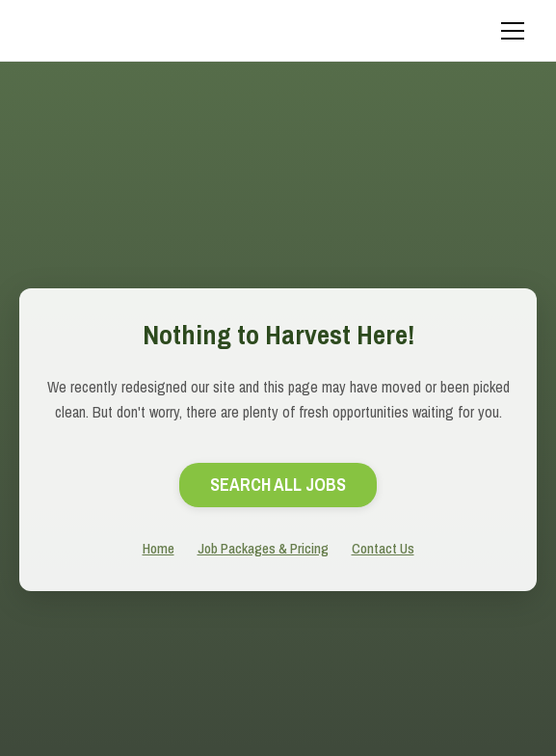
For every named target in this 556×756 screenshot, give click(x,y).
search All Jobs (278, 485)
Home (159, 548)
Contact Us (383, 548)
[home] (159, 31)
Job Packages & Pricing (263, 548)
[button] (509, 31)
